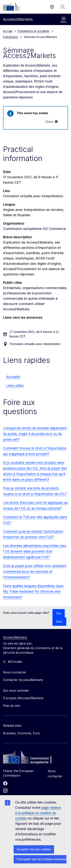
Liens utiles (15, 386)
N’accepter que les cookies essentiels (42, 859)
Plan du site (12, 706)
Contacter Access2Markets (23, 680)
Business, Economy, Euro (21, 733)
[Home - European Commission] (30, 758)
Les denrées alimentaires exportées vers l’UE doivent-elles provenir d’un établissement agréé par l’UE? (35, 551)
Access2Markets (15, 637)
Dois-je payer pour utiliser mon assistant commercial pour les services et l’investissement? (35, 571)
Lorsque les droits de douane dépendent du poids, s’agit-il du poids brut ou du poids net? (35, 434)
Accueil (8, 31)
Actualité (13, 377)
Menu (64, 20)
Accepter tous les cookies (34, 849)
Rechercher (63, 7)
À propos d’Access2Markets (23, 698)
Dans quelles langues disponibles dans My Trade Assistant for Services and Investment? (33, 592)
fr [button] (52, 7)
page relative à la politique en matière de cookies (38, 813)
